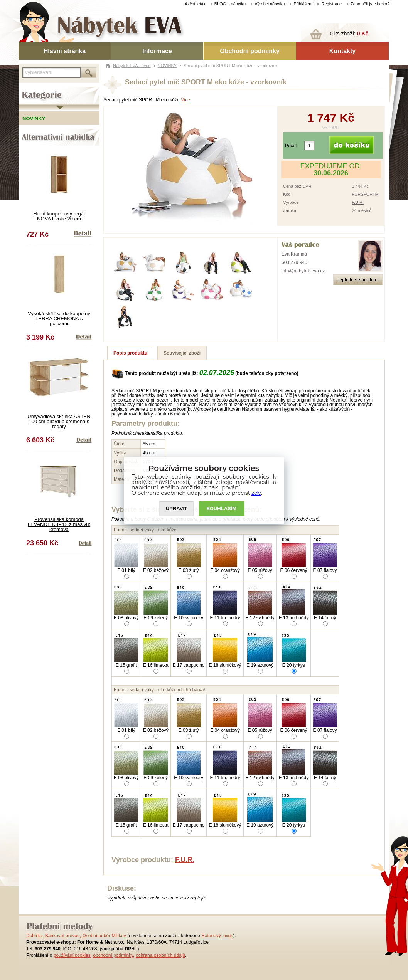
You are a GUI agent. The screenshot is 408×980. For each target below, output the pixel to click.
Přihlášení (303, 4)
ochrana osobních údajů (160, 955)
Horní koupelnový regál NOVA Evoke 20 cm (59, 216)
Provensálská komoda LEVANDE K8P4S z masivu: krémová (59, 524)
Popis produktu (130, 353)
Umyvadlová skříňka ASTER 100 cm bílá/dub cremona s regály (59, 421)
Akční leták (195, 4)
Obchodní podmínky (250, 51)
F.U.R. (358, 202)
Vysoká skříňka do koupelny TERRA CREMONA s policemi (59, 319)
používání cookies (72, 955)
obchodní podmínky (113, 955)
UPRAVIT (177, 508)
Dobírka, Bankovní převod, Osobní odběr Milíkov (76, 936)
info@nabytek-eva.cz (303, 271)
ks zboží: (349, 34)
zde (257, 493)
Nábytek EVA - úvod (132, 66)
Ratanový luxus (217, 936)
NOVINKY (167, 66)
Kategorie (29, 89)
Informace (157, 51)
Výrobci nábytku (270, 4)
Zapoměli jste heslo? (370, 4)
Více (185, 100)
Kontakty (342, 51)
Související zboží (182, 353)
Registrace (331, 4)
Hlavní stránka (65, 51)
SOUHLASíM (222, 508)
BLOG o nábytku (230, 4)
